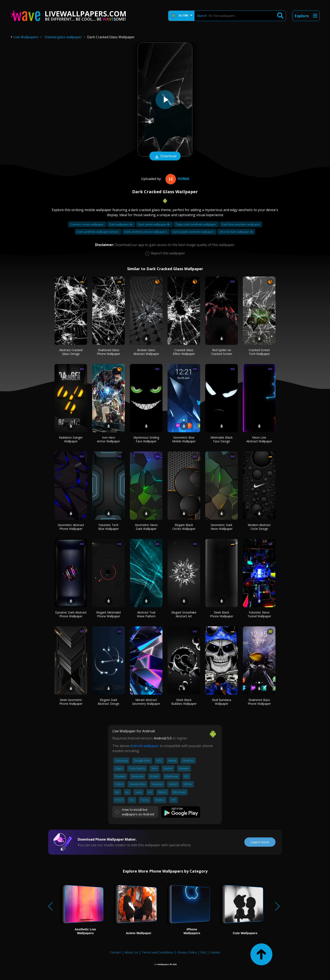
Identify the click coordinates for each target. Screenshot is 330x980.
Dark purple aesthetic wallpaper (193, 232)
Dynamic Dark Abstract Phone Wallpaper (71, 614)
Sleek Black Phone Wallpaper (222, 614)
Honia (177, 179)
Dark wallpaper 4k (121, 224)
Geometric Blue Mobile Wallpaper (184, 439)
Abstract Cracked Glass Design (71, 352)
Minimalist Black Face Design (222, 439)
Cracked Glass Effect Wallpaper (184, 352)
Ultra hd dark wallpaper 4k (236, 232)
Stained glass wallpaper (63, 37)
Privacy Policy (187, 952)
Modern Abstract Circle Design (259, 527)
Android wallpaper (144, 746)
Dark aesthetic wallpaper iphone (98, 232)
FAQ (203, 952)
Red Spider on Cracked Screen (222, 352)
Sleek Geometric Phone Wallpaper (71, 702)
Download (165, 156)
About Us (131, 952)
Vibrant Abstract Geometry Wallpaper (146, 702)
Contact (115, 952)
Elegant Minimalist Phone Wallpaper (109, 614)
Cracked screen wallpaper (87, 224)
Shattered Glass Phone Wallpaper (109, 352)
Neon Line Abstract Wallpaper (259, 439)
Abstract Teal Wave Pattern (146, 614)
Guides (215, 952)
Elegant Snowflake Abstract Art (184, 614)
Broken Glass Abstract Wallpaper (146, 352)
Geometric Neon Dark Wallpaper (146, 527)
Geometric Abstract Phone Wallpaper (71, 527)
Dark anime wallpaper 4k (154, 224)
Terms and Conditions (158, 952)
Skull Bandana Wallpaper (222, 702)
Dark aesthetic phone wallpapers (146, 232)
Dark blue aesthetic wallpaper (241, 224)
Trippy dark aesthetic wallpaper (196, 224)
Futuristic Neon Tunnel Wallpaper (259, 614)
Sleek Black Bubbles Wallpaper (184, 702)
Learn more (260, 842)
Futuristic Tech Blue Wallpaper (108, 527)
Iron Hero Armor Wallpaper (108, 439)
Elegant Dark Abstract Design (108, 702)
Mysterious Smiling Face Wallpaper (146, 439)
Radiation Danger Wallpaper (71, 439)
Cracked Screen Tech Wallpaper (259, 352)
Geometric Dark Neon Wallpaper (222, 527)
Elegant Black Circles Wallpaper (184, 527)
